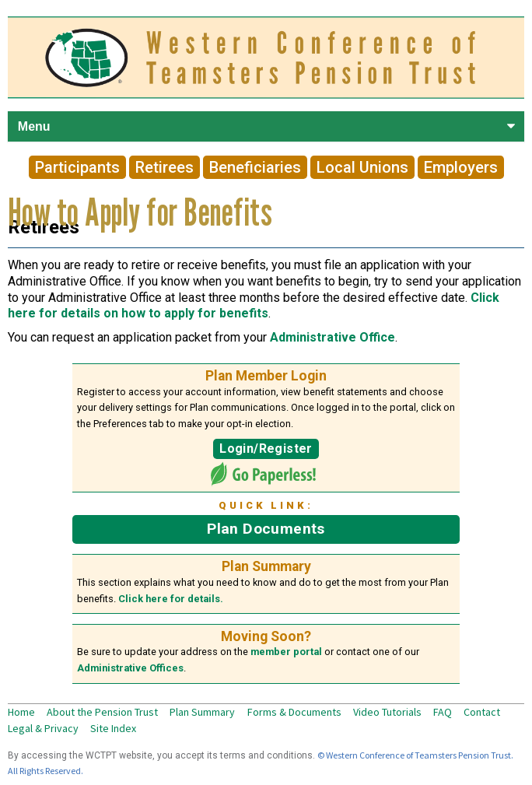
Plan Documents (266, 529)
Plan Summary (202, 712)
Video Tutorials (387, 712)
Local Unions (362, 167)
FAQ (443, 712)
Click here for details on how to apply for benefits (254, 306)
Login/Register (266, 449)
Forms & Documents (294, 712)
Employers (461, 167)
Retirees (164, 167)
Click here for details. (171, 599)
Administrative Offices (130, 668)
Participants (77, 167)
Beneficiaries (255, 167)
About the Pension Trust (102, 712)
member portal (286, 652)
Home (21, 712)
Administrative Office (332, 337)
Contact (482, 712)
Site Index (113, 728)
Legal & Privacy (43, 728)
